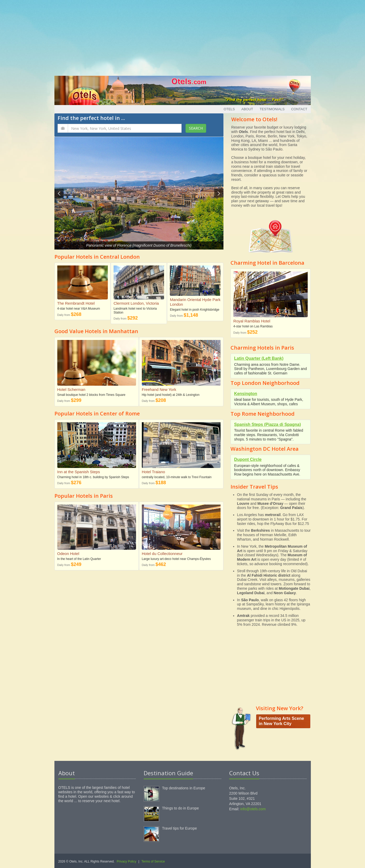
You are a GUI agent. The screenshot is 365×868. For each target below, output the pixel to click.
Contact (299, 109)
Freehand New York (159, 389)
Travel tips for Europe (179, 828)
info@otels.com (253, 809)
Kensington (246, 394)
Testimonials (272, 109)
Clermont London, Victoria (136, 303)
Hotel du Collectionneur (162, 554)
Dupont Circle (248, 459)
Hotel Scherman (71, 389)
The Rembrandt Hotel (76, 303)
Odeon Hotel (68, 554)
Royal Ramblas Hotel (252, 321)
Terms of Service (153, 861)
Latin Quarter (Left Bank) (259, 358)
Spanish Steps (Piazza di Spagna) (268, 424)
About (247, 109)
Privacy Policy (127, 861)
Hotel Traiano (153, 472)
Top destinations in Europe (184, 788)
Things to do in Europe (180, 808)
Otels (229, 109)
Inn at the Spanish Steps (79, 472)
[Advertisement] (183, 37)
